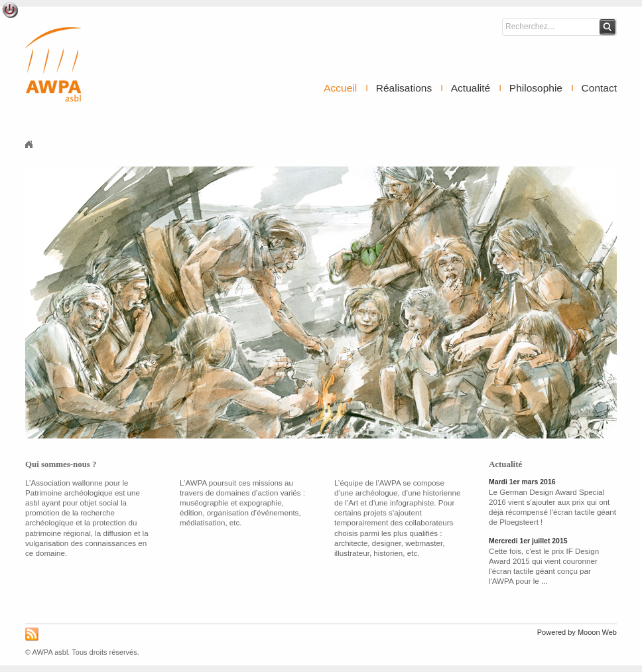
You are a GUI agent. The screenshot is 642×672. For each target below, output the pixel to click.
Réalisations (404, 88)
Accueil (340, 88)
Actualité (471, 88)
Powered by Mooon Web (577, 632)
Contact (599, 88)
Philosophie (536, 88)
